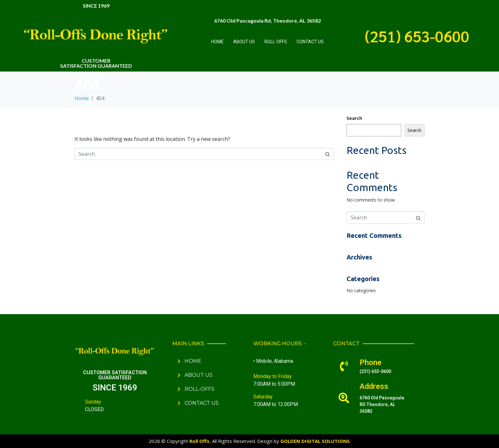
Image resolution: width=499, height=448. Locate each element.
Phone (371, 362)
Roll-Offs (276, 42)
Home (218, 42)
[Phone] (344, 366)
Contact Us (310, 42)
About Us (244, 42)
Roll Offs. (200, 441)
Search (354, 118)
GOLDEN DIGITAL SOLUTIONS (315, 441)
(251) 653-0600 (417, 36)
